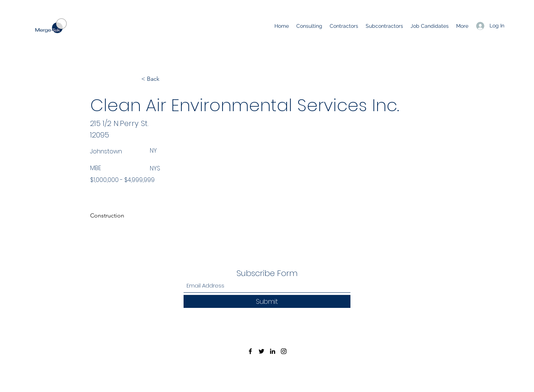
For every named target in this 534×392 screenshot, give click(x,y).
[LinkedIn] (273, 351)
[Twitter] (261, 351)
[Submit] (267, 301)
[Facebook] (250, 351)
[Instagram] (284, 351)
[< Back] (166, 79)
